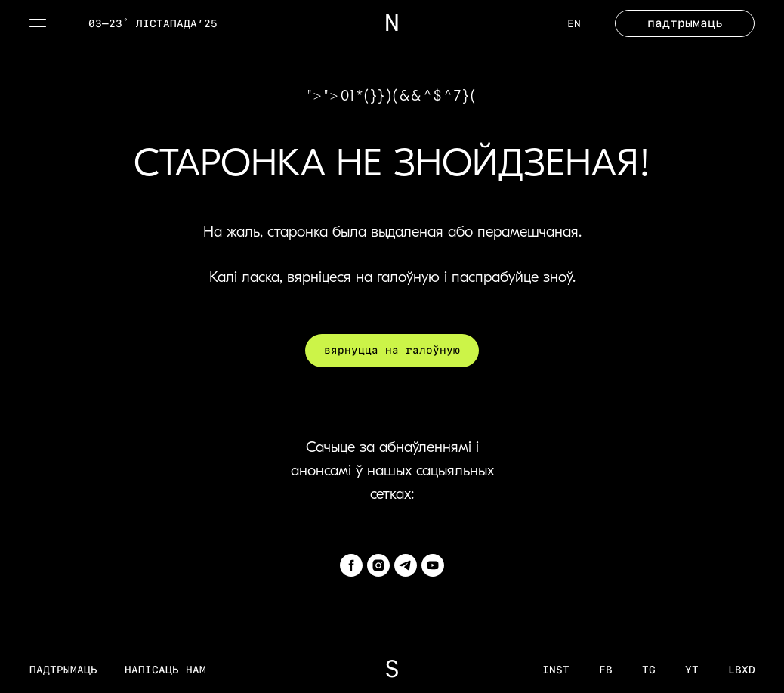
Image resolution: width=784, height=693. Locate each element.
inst (556, 670)
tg (649, 670)
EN (574, 23)
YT (692, 670)
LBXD (742, 670)
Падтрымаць (63, 670)
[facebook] (351, 565)
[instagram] (378, 565)
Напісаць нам (165, 670)
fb (606, 670)
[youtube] (433, 565)
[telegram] (406, 565)
